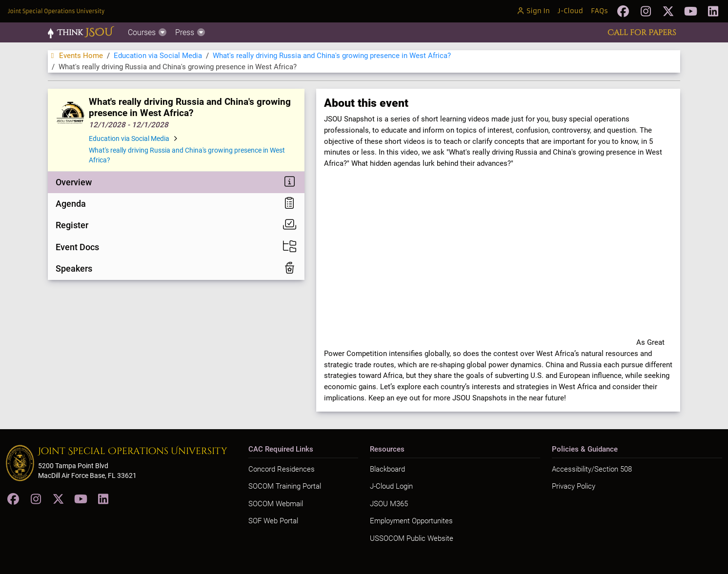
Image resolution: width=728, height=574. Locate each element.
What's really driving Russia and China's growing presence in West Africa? (332, 56)
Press (191, 32)
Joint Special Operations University (56, 11)
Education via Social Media (158, 56)
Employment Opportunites (411, 521)
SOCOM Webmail (276, 504)
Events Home (75, 56)
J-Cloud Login (391, 486)
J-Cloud (570, 11)
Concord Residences (282, 469)
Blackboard (387, 469)
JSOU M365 (389, 504)
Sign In (533, 11)
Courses (148, 32)
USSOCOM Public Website (412, 538)
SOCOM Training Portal (285, 486)
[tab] (176, 182)
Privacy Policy (574, 486)
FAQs (599, 11)
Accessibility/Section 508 (592, 469)
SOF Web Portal (273, 521)
